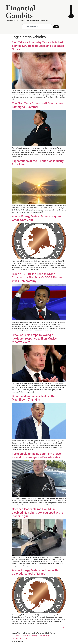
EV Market (26, 636)
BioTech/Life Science (20, 639)
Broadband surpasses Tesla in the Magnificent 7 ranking (34, 398)
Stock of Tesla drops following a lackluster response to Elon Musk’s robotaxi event (34, 338)
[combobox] (37, 27)
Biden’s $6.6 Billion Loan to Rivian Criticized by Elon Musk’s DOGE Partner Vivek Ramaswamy (37, 277)
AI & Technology (45, 636)
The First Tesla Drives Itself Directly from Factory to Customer (38, 105)
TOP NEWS (17, 636)
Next (64, 628)
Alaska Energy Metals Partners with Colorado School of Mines (35, 572)
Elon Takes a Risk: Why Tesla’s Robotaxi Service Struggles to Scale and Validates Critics (38, 46)
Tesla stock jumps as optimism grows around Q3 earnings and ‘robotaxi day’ (36, 455)
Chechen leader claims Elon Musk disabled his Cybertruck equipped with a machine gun (38, 513)
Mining (35, 636)
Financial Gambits (20, 13)
